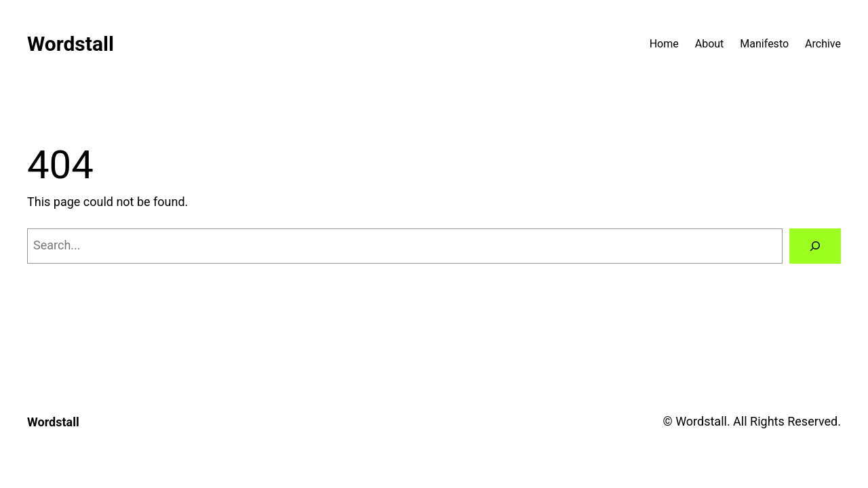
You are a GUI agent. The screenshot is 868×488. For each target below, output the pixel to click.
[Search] (815, 246)
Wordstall (71, 44)
